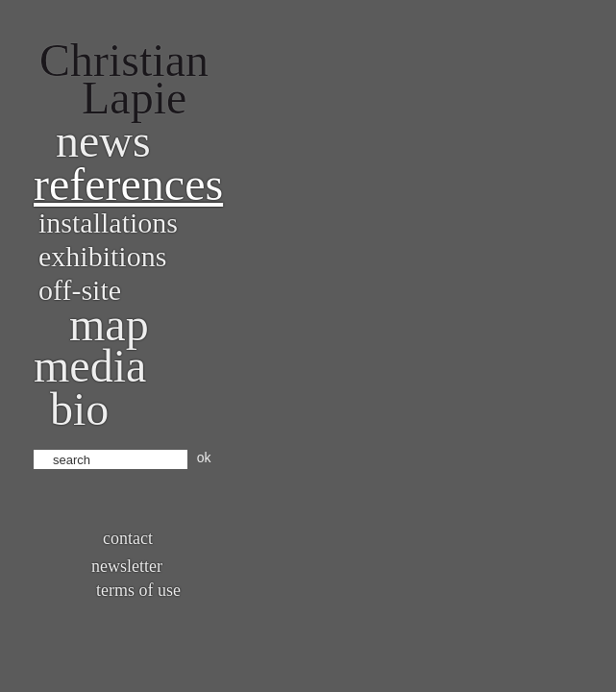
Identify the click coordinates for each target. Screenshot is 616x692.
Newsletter (127, 566)
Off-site (80, 290)
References (128, 184)
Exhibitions (102, 256)
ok (204, 457)
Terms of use (138, 590)
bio (79, 409)
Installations (108, 222)
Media (90, 366)
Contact (128, 538)
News (103, 141)
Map (109, 324)
